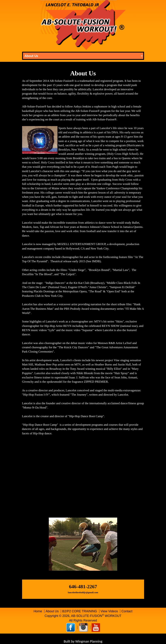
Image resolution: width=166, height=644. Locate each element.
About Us (53, 611)
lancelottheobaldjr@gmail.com (83, 592)
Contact (127, 611)
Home (38, 611)
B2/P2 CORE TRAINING (80, 611)
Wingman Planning (89, 641)
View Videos (110, 611)
